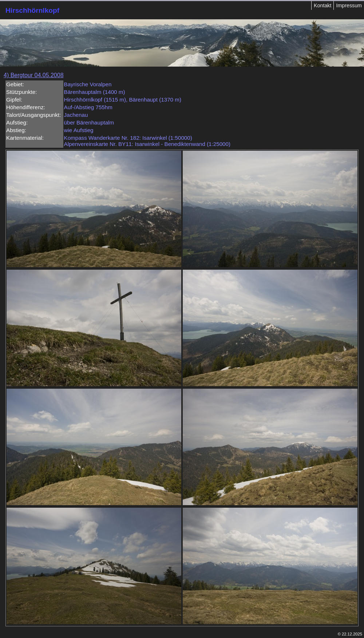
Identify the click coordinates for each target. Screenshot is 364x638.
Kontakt (323, 5)
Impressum (349, 5)
